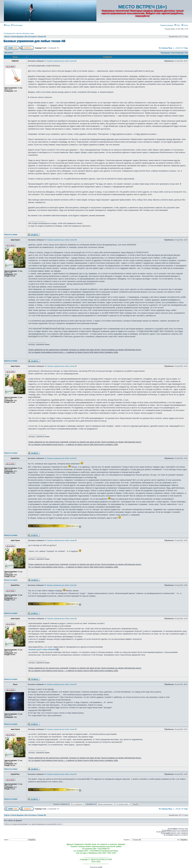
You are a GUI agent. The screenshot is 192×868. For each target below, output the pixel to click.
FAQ (177, 25)
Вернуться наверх (11, 235)
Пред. (170, 48)
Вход (7, 25)
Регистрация (17, 25)
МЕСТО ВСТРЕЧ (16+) (143, 7)
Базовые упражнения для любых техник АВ (34, 41)
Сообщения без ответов (12, 33)
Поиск (185, 25)
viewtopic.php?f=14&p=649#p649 (42, 649)
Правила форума (167, 25)
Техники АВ (42, 37)
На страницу (163, 48)
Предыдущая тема (167, 53)
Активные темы (28, 33)
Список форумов (17, 37)
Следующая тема (181, 53)
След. (186, 48)
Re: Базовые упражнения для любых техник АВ (60, 61)
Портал (7, 37)
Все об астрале (31, 37)
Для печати (9, 53)
